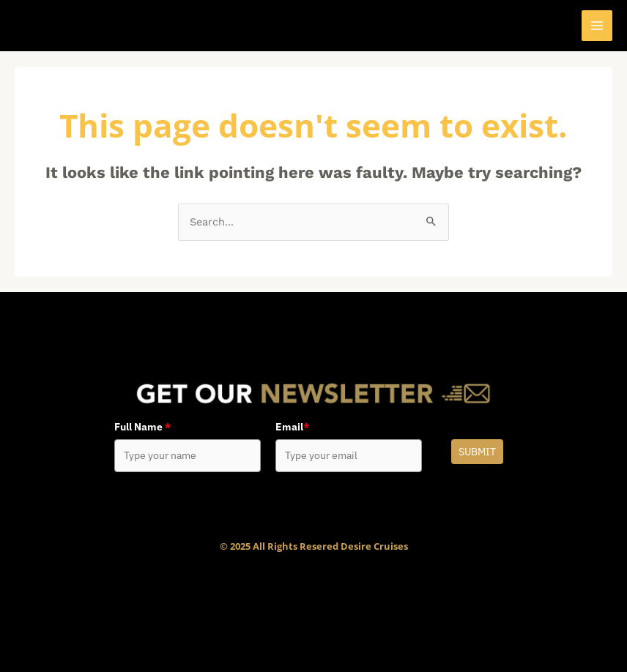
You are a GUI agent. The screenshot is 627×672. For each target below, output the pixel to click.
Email (292, 427)
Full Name (142, 427)
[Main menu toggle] (597, 26)
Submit (477, 452)
